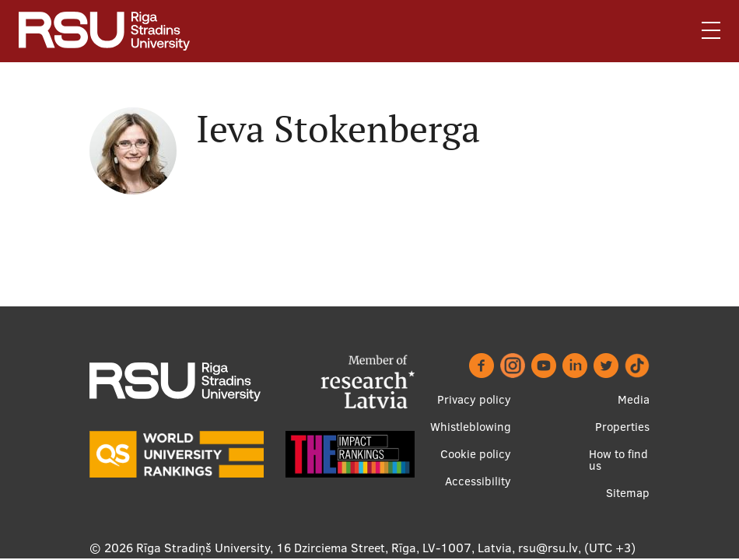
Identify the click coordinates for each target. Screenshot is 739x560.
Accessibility (478, 481)
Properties (622, 427)
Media (634, 399)
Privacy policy (474, 399)
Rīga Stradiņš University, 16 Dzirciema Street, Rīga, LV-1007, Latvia (324, 548)
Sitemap (628, 493)
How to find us (618, 460)
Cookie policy (476, 454)
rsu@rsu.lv (548, 548)
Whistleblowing (471, 427)
